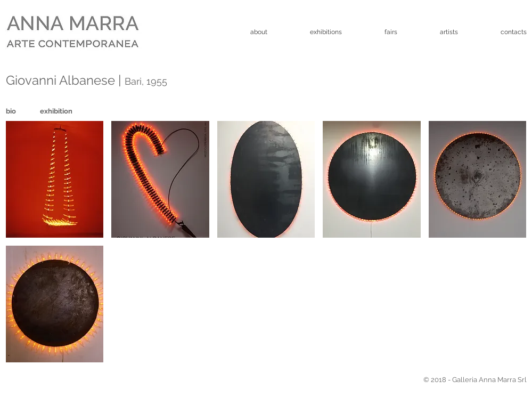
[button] (55, 179)
